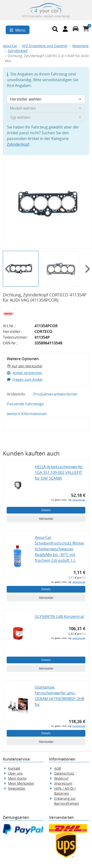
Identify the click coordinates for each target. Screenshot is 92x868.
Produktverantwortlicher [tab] (56, 394)
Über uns (15, 773)
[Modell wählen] (46, 108)
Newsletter (17, 788)
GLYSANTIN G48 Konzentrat (59, 616)
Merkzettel (46, 519)
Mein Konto (17, 778)
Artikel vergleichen (24, 373)
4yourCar (10, 46)
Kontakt (14, 768)
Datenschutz (64, 773)
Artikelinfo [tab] (16, 394)
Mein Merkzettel (21, 783)
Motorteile (80, 46)
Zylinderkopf (18, 51)
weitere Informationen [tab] (27, 414)
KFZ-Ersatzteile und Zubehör (45, 46)
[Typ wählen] (46, 117)
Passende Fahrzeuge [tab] (25, 404)
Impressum (63, 783)
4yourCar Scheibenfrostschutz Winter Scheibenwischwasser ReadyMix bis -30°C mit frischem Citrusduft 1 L (60, 549)
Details (46, 510)
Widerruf (61, 778)
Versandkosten (79, 500)
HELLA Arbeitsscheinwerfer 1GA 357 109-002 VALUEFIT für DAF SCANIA (59, 472)
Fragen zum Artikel (25, 379)
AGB (58, 768)
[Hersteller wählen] (46, 99)
